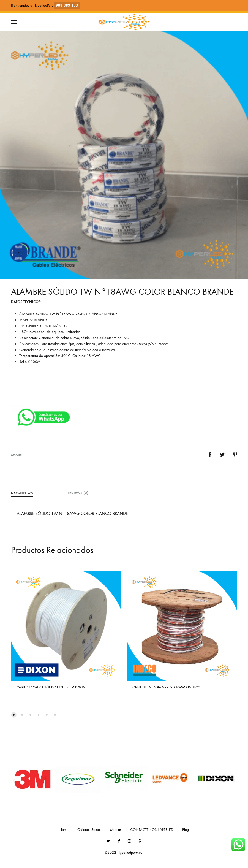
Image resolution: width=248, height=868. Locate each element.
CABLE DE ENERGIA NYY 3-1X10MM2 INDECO (166, 687)
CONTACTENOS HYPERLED (152, 830)
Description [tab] (22, 493)
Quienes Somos (89, 830)
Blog (186, 830)
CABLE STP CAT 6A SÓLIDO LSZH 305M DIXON (51, 687)
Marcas (116, 830)
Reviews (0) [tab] (78, 493)
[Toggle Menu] (14, 22)
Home (64, 830)
